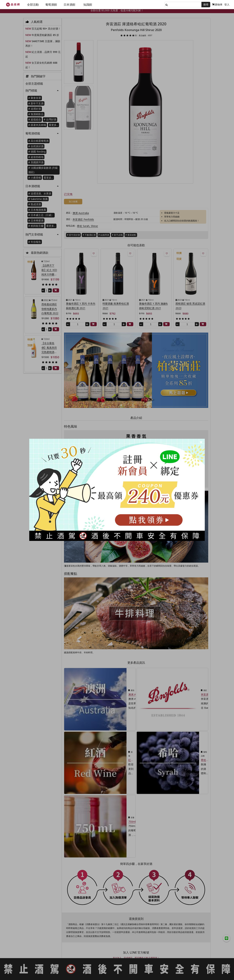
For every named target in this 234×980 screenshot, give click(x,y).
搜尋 (206, 4)
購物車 (217, 4)
